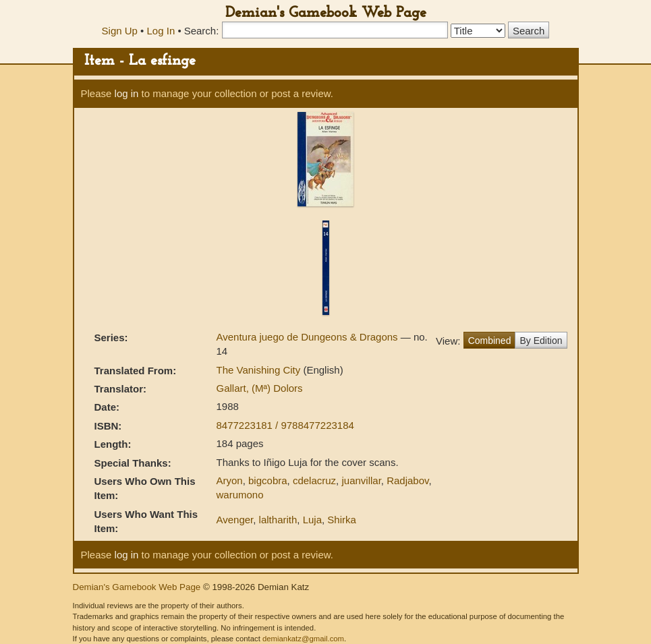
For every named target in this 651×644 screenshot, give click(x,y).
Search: (202, 31)
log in (127, 93)
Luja (312, 520)
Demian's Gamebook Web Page (326, 13)
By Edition (541, 341)
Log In (161, 31)
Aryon (229, 480)
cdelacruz (314, 480)
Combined (490, 341)
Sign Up (120, 31)
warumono (239, 495)
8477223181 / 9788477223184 (285, 425)
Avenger (234, 520)
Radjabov (407, 480)
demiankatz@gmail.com (303, 639)
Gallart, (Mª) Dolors (259, 388)
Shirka (342, 520)
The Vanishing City (259, 370)
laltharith (278, 520)
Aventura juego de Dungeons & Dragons (308, 337)
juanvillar (361, 480)
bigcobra (268, 480)
